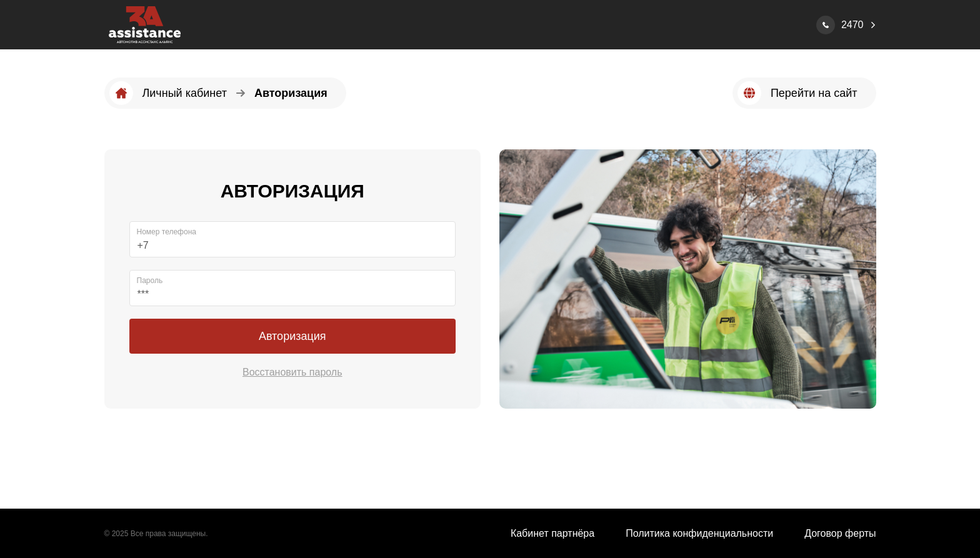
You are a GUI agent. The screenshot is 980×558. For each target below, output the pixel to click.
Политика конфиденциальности (699, 533)
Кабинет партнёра (552, 533)
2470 (852, 25)
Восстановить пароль (292, 372)
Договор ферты (840, 533)
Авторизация (292, 336)
